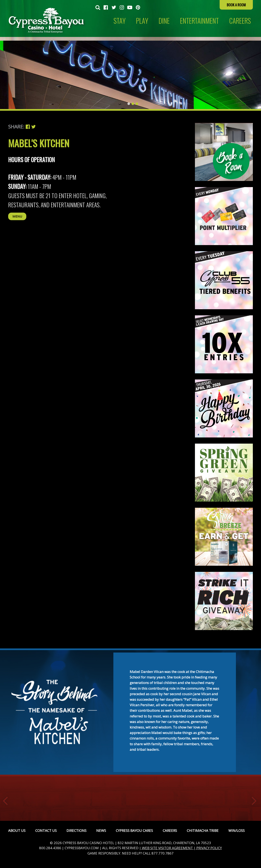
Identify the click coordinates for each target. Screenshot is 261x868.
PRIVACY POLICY (209, 848)
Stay (120, 21)
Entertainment (199, 21)
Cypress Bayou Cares (134, 831)
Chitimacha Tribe (203, 831)
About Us (17, 831)
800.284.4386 (50, 848)
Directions (76, 831)
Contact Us (46, 831)
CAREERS (240, 21)
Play (142, 21)
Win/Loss (237, 831)
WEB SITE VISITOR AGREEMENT (167, 848)
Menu (17, 216)
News (101, 831)
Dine (164, 21)
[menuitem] (98, 8)
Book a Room (236, 5)
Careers (170, 831)
